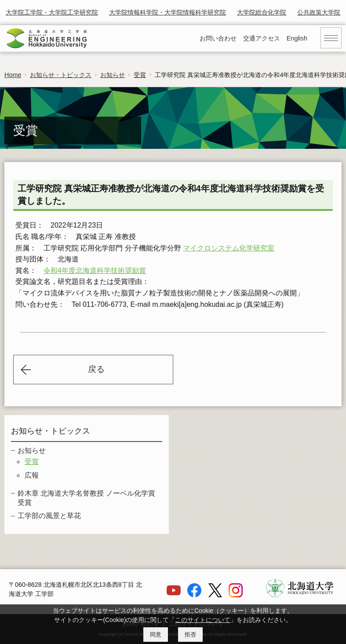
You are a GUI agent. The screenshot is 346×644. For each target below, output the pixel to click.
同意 (156, 635)
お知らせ (113, 75)
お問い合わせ (218, 38)
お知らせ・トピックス (61, 75)
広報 (32, 475)
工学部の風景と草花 (49, 516)
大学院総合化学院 (262, 12)
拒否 (190, 635)
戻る (96, 369)
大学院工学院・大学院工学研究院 (52, 12)
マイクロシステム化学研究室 (229, 248)
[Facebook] (194, 595)
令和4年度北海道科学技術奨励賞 (95, 270)
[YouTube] (174, 595)
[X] (215, 595)
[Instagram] (236, 595)
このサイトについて (203, 620)
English (297, 38)
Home (13, 75)
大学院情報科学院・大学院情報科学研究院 (168, 12)
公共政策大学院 (319, 12)
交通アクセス (262, 38)
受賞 (140, 75)
